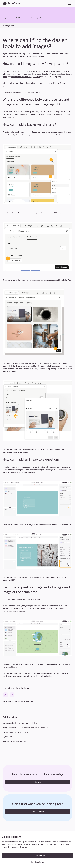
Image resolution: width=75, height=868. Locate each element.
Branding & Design (38, 18)
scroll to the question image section (25, 77)
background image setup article (15, 452)
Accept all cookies (37, 856)
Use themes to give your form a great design (20, 723)
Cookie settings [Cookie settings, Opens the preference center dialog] (37, 862)
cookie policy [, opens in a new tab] (22, 847)
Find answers (37, 782)
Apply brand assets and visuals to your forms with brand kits (26, 728)
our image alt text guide (42, 676)
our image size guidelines (43, 673)
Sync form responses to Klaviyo (15, 741)
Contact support (37, 812)
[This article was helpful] (5, 695)
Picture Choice (59, 83)
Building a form (21, 18)
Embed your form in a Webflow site (16, 732)
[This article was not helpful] (12, 695)
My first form (8, 737)
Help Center (7, 18)
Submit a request (27, 701)
